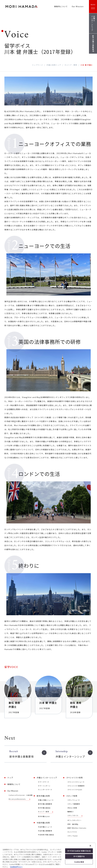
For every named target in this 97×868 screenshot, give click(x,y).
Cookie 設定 (79, 862)
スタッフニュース (74, 800)
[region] (48, 855)
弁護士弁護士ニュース (46, 800)
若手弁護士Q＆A (44, 816)
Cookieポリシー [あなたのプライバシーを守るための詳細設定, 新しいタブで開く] (16, 867)
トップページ (38, 65)
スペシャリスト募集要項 (76, 786)
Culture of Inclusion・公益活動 (21, 795)
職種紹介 (71, 812)
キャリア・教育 (71, 65)
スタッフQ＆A (73, 836)
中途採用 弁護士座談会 (46, 835)
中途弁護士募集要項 (45, 831)
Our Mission (78, 6)
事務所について (61, 6)
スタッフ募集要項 (74, 804)
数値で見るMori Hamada (77, 828)
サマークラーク (43, 782)
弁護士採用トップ (54, 65)
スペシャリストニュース (76, 782)
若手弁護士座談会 (44, 808)
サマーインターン (44, 786)
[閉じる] (90, 846)
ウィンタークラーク (45, 790)
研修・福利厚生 (73, 824)
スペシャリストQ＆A (75, 790)
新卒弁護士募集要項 (45, 804)
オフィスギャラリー (75, 820)
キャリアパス (72, 832)
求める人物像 (72, 808)
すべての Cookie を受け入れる (79, 851)
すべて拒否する (79, 856)
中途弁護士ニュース (45, 827)
